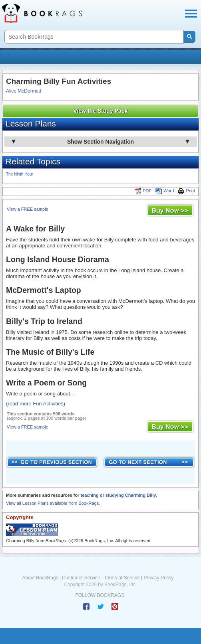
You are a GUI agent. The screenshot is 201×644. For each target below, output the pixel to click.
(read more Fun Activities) (36, 404)
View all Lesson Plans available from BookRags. (53, 503)
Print (186, 191)
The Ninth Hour (20, 174)
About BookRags (40, 578)
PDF (143, 191)
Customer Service (81, 578)
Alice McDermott (24, 91)
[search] (93, 37)
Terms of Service (122, 578)
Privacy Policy (158, 578)
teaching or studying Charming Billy (118, 495)
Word (165, 191)
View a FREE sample (28, 209)
